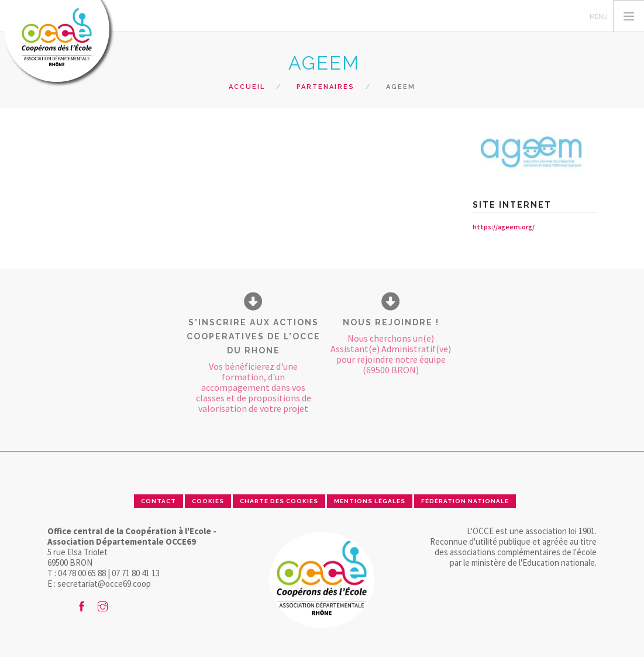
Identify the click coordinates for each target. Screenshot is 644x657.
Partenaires (326, 87)
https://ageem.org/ (504, 227)
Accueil (247, 87)
